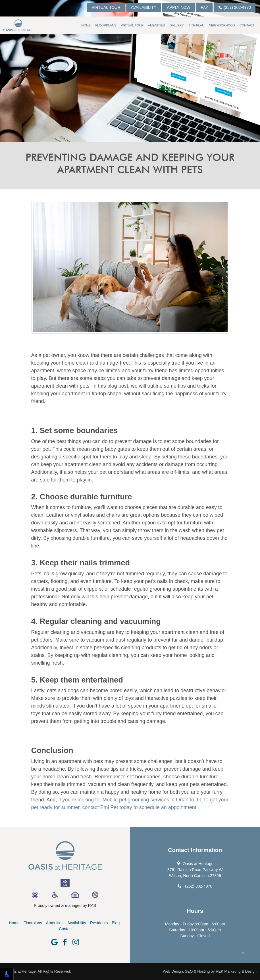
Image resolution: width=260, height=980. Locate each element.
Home (86, 25)
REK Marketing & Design (236, 971)
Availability (144, 7)
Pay (204, 7)
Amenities (156, 25)
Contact (247, 25)
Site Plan (196, 25)
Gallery (177, 25)
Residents (99, 923)
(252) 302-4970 (235, 7)
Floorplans (106, 25)
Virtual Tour (106, 7)
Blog (116, 923)
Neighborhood (222, 25)
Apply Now (178, 7)
